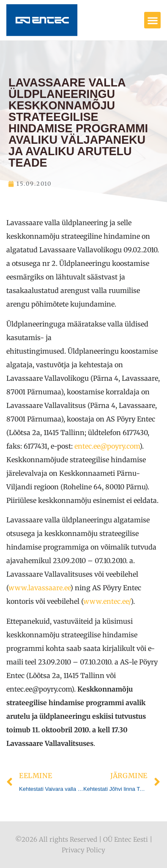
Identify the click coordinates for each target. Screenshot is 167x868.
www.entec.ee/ (107, 601)
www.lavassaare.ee (39, 588)
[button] (152, 20)
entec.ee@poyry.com (107, 446)
